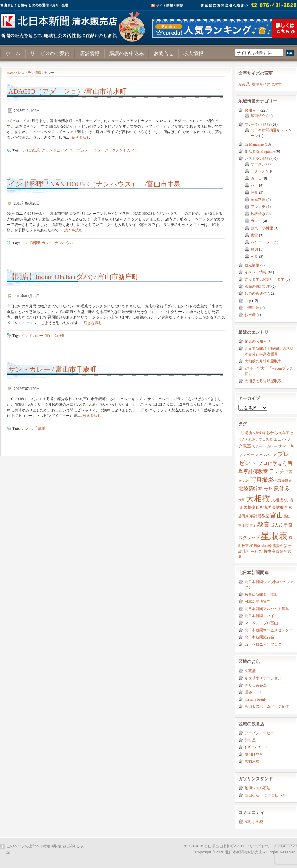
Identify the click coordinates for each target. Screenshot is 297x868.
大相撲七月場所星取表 (263, 381)
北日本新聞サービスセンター (269, 630)
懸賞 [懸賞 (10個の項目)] (263, 524)
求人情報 (193, 53)
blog (248, 301)
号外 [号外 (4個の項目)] (268, 489)
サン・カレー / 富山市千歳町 (52, 369)
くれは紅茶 (31, 150)
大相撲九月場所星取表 (263, 361)
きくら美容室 (256, 685)
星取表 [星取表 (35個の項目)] (274, 536)
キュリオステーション (263, 678)
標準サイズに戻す (267, 84)
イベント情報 (256, 272)
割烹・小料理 (262, 228)
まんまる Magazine (260, 151)
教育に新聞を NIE (261, 595)
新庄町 (60, 336)
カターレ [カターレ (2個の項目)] (259, 446)
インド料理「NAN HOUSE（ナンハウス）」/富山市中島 (95, 184)
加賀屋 (250, 740)
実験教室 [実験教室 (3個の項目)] (280, 507)
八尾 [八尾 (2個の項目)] (246, 481)
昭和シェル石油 (257, 788)
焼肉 (254, 249)
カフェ (256, 178)
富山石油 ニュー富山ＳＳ (265, 795)
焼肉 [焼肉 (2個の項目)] (257, 546)
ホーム (13, 53)
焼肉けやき (254, 754)
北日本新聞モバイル (261, 616)
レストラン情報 (29, 73)
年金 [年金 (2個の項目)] (253, 525)
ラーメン (258, 164)
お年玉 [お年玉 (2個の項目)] (284, 433)
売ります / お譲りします (264, 279)
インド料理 (31, 243)
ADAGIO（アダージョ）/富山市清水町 (67, 91)
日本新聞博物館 (257, 602)
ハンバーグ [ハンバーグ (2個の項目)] (268, 455)
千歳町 (40, 428)
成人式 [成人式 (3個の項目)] (276, 525)
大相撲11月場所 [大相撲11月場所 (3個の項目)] (257, 507)
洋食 (254, 193)
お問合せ (164, 53)
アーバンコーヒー (259, 733)
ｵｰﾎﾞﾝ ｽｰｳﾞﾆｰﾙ (256, 747)
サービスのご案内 (50, 53)
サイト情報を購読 (169, 6)
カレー (47, 243)
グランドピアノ (55, 150)
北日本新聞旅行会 (259, 637)
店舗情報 (90, 53)
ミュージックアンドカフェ (116, 150)
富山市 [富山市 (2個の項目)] (243, 525)
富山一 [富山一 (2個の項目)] (289, 516)
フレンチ (258, 207)
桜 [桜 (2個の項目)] (251, 546)
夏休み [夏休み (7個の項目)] (282, 488)
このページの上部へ (23, 846)
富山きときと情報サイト (74, 24)
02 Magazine (254, 144)
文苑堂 (250, 671)
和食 (254, 256)
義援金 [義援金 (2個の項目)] (278, 546)
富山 (49, 336)
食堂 (254, 235)
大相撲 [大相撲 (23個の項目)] (258, 499)
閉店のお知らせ (257, 341)
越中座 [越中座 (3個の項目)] (269, 552)
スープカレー (81, 150)
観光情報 (252, 265)
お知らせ (252, 110)
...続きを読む (79, 138)
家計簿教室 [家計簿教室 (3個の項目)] (259, 516)
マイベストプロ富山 (261, 623)
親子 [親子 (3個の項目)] (288, 546)
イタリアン (260, 171)
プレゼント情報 (257, 125)
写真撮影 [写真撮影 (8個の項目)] (262, 480)
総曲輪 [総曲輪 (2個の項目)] (267, 546)
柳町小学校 (254, 822)
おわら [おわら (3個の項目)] (272, 433)
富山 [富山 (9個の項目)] (277, 515)
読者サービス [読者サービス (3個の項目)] (250, 552)
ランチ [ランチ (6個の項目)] (277, 471)
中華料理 (252, 308)
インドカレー (32, 336)
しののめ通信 (256, 294)
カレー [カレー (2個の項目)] (272, 446)
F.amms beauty (256, 699)
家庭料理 (258, 200)
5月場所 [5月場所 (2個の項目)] (259, 433)
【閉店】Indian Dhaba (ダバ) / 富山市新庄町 (73, 277)
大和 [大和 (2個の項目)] (242, 500)
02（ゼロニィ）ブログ (263, 644)
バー (254, 185)
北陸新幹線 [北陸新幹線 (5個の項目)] (251, 488)
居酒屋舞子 (254, 761)
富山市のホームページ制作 (267, 706)
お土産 (250, 315)
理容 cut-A (253, 692)
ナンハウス (64, 243)
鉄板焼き (258, 214)
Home (11, 73)
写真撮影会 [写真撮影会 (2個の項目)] (283, 481)
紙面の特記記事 (257, 286)
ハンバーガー (262, 242)
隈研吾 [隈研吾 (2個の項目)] (281, 552)
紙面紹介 (258, 116)
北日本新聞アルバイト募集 (267, 609)
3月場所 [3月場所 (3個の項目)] (245, 433)
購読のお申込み (127, 53)
